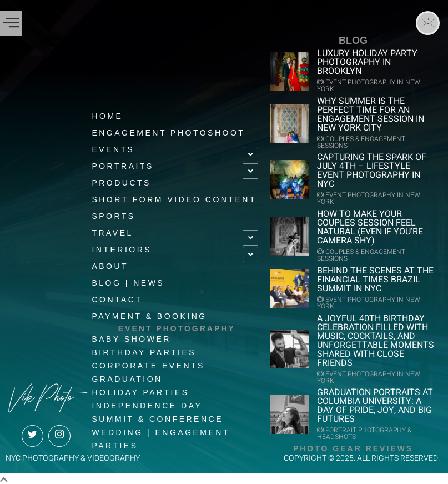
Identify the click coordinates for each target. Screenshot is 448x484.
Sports (113, 213)
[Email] (428, 23)
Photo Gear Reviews (353, 446)
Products (121, 180)
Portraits (122, 163)
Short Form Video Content (174, 197)
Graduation (127, 376)
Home (107, 113)
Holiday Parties (140, 390)
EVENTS (113, 147)
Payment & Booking (149, 313)
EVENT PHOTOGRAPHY (177, 326)
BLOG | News (128, 280)
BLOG (353, 41)
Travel (112, 230)
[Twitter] (32, 433)
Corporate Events (148, 363)
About (110, 263)
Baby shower (131, 336)
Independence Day (147, 403)
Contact (117, 297)
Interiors (122, 247)
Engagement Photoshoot (168, 130)
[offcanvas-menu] (11, 23)
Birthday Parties (144, 350)
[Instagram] (59, 433)
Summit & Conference (157, 416)
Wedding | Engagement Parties (160, 436)
